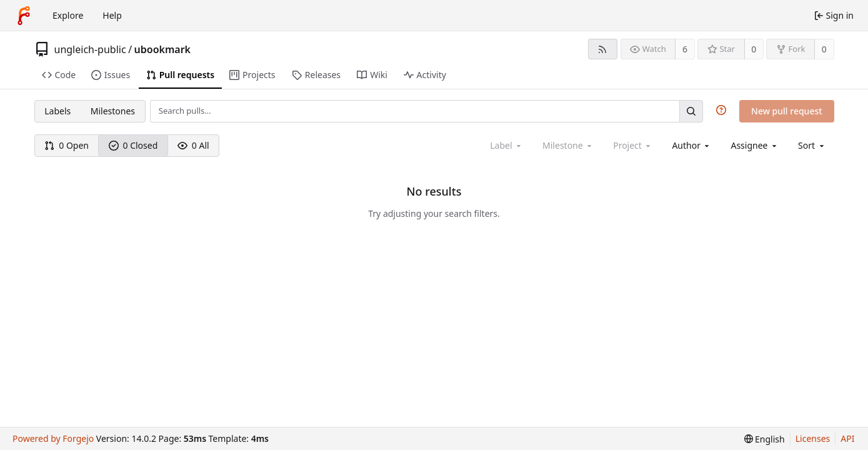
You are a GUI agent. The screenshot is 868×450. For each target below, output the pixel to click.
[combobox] (691, 145)
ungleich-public (90, 49)
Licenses (813, 438)
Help (112, 15)
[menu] (812, 145)
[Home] (24, 16)
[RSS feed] (603, 49)
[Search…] (691, 111)
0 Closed (133, 145)
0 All (193, 145)
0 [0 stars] (754, 49)
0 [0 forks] (824, 49)
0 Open (67, 145)
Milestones (113, 111)
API (847, 438)
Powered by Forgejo (53, 438)
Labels (57, 111)
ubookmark (162, 49)
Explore (68, 15)
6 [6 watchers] (685, 49)
